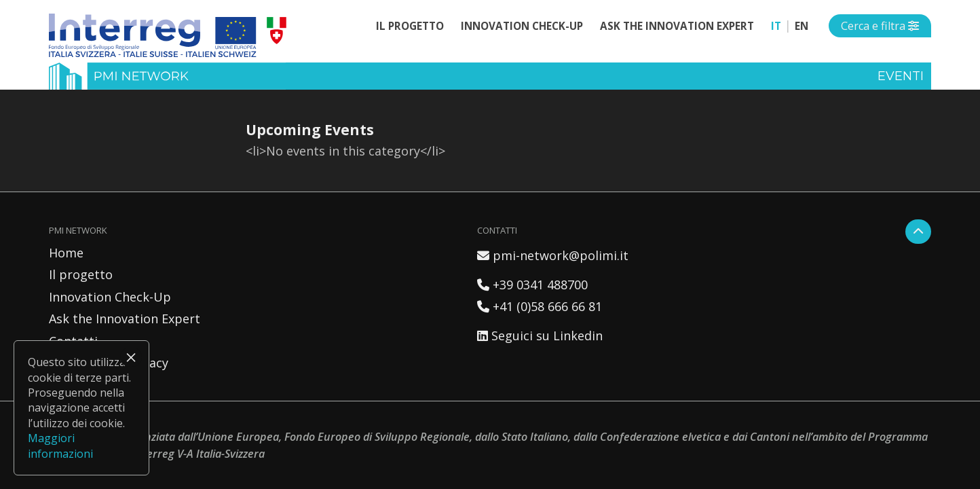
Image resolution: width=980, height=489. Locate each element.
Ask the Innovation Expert (677, 26)
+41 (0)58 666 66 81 (540, 306)
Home (66, 253)
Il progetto (410, 26)
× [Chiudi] (131, 357)
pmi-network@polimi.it (553, 255)
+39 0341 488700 (532, 285)
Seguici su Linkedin (540, 336)
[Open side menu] (880, 26)
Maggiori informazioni (60, 446)
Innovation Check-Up (522, 26)
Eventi (901, 76)
